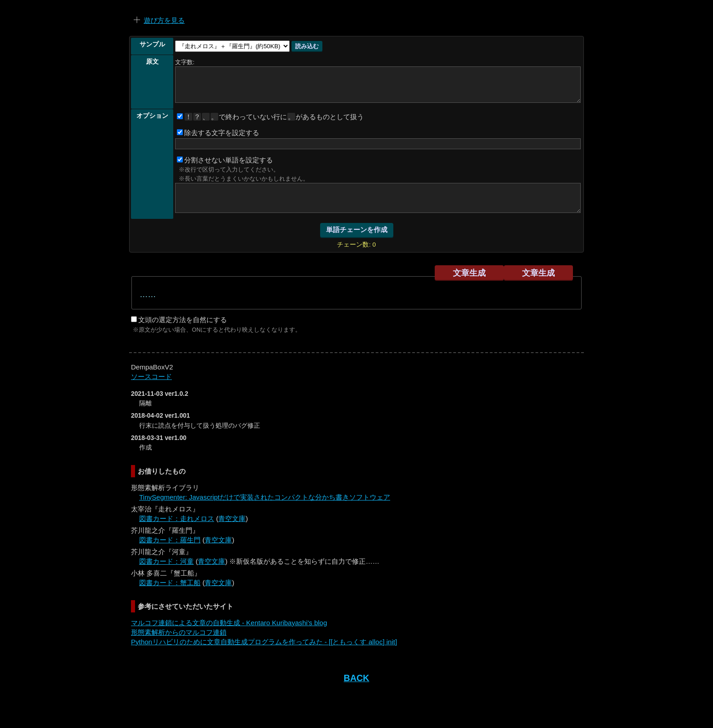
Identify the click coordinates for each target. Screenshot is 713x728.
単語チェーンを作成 (357, 230)
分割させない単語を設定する (225, 160)
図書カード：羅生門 (170, 540)
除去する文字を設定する (218, 133)
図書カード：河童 (166, 561)
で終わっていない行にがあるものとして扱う (270, 117)
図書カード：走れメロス (177, 518)
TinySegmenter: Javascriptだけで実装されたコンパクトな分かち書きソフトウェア (265, 497)
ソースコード (151, 377)
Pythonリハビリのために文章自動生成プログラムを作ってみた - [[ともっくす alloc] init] (264, 642)
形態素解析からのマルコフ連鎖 (179, 632)
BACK (356, 678)
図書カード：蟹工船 (170, 583)
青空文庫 (232, 518)
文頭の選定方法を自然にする (179, 320)
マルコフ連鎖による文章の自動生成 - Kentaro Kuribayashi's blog (229, 623)
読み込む (307, 46)
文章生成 (469, 273)
